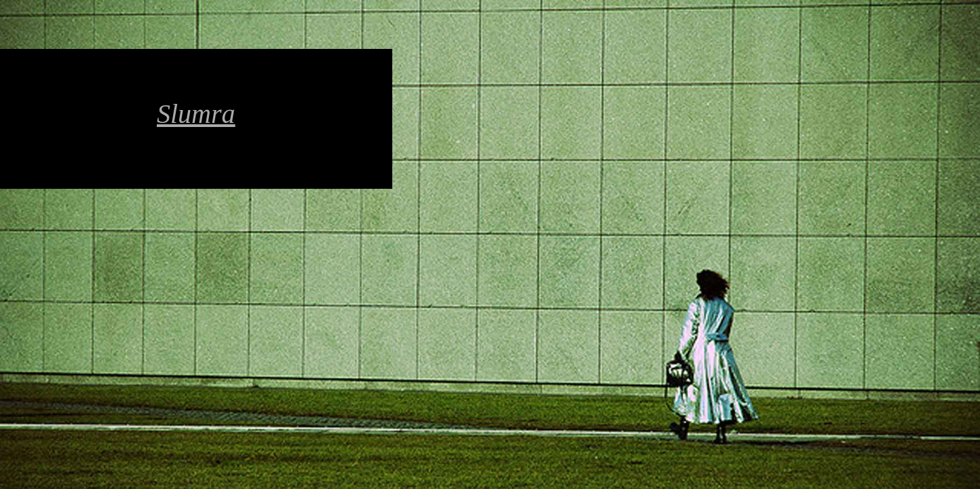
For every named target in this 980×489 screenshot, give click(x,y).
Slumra (196, 114)
